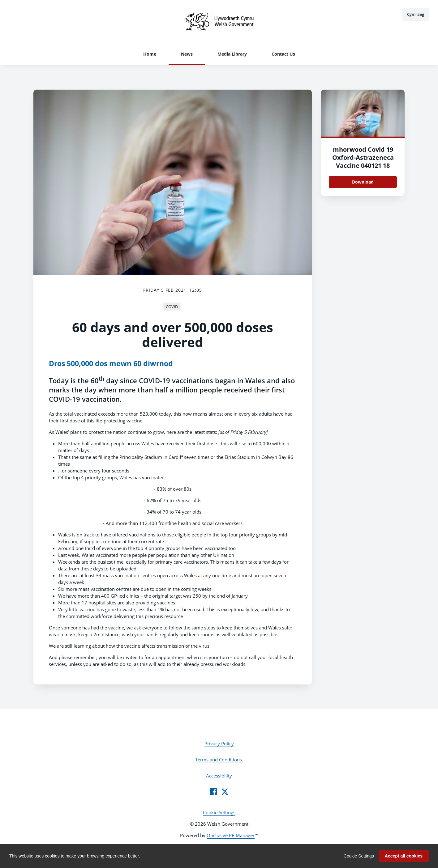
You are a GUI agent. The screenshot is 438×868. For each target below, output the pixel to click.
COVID (172, 307)
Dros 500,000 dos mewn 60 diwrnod (111, 364)
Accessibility (219, 776)
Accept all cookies (404, 856)
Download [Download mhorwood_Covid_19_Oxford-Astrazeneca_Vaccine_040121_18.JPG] (363, 182)
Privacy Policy (219, 743)
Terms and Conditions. (219, 760)
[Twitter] (225, 792)
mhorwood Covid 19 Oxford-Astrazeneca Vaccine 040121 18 (363, 157)
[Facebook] (213, 792)
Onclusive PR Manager (231, 835)
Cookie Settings (219, 812)
